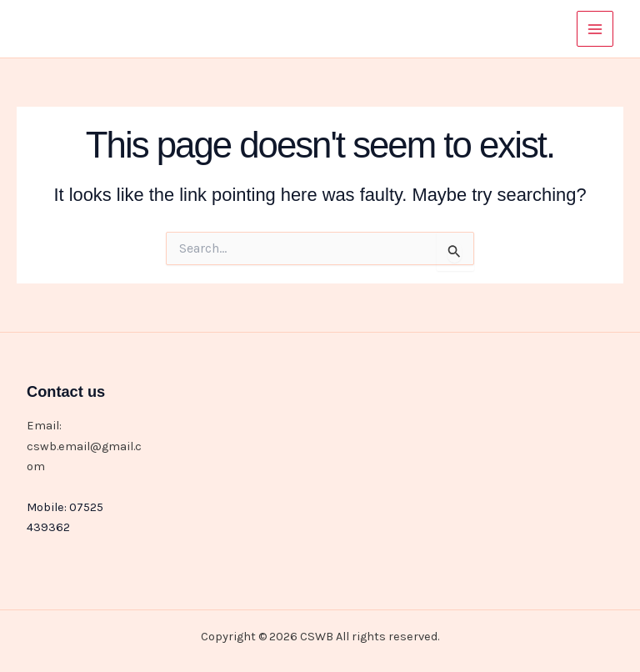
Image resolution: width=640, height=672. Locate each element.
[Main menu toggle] (595, 29)
